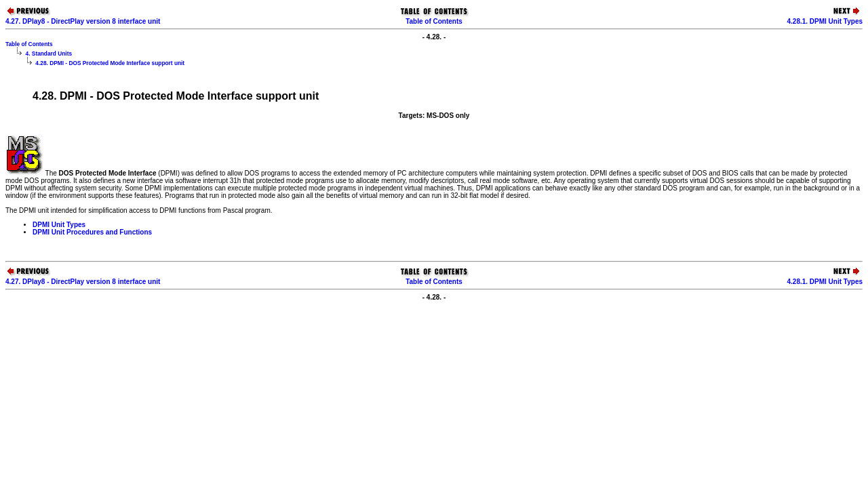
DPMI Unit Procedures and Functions (92, 232)
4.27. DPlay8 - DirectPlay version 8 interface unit (83, 21)
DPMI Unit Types (59, 225)
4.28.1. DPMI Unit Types (825, 21)
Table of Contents (434, 21)
